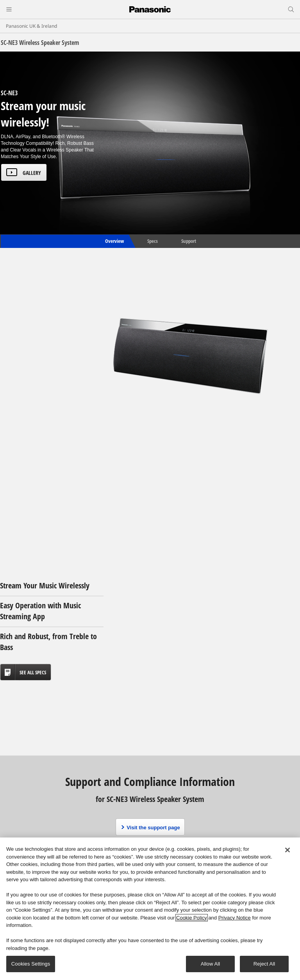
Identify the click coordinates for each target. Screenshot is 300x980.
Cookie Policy (192, 918)
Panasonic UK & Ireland (31, 26)
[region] (150, 909)
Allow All (211, 964)
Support (189, 241)
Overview (114, 241)
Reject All (264, 964)
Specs (153, 241)
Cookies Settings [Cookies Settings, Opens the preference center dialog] (31, 964)
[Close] (287, 850)
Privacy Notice (235, 918)
